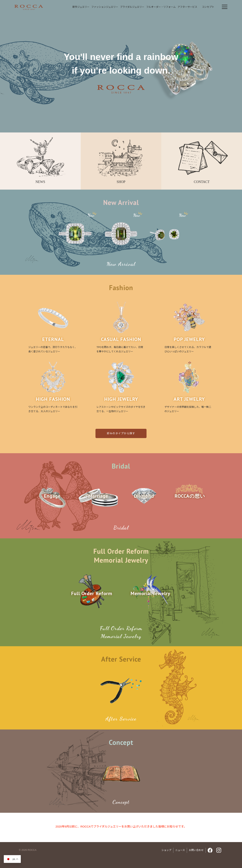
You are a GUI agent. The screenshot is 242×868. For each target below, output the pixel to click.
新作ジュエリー (81, 7)
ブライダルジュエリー (132, 7)
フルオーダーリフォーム (161, 7)
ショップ (166, 850)
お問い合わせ (196, 850)
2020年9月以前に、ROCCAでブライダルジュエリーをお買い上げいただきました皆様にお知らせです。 (121, 826)
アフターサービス (187, 7)
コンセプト (208, 7)
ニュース (180, 850)
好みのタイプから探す (121, 433)
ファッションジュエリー (105, 7)
